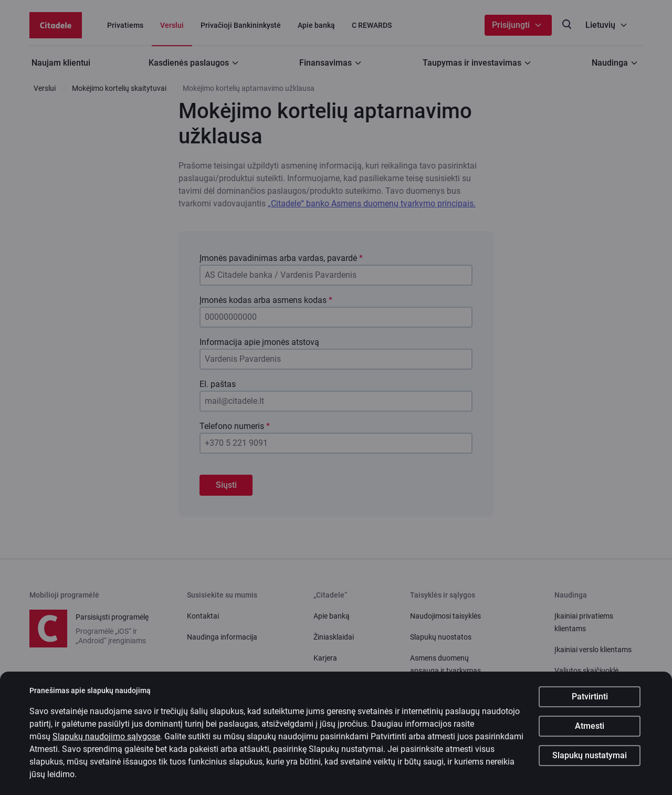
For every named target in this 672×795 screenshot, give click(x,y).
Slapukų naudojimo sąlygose (106, 743)
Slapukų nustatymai (590, 762)
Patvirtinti (590, 703)
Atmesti (590, 733)
